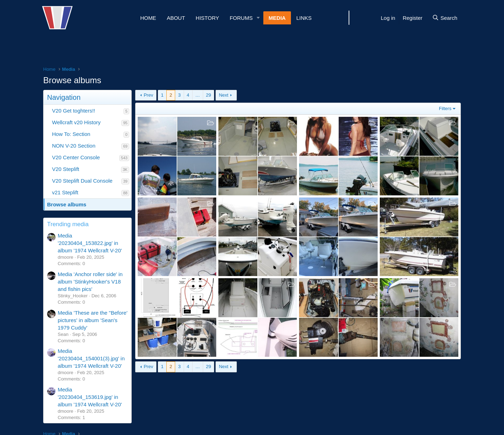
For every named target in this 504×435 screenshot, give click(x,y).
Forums (241, 18)
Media (277, 18)
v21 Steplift (65, 192)
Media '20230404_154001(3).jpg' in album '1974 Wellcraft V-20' (91, 358)
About (176, 18)
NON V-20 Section (74, 146)
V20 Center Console (76, 157)
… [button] (198, 95)
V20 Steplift (66, 169)
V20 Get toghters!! (74, 111)
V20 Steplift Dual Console (82, 181)
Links (304, 18)
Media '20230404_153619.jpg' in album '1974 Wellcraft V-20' (90, 397)
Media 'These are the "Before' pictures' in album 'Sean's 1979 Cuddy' (93, 320)
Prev (148, 95)
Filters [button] (445, 108)
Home (148, 18)
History (207, 18)
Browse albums (67, 204)
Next (224, 95)
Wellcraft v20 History (76, 122)
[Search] (445, 18)
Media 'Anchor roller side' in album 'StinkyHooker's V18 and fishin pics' (90, 282)
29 (208, 95)
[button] (258, 18)
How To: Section (71, 134)
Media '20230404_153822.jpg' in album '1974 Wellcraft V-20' (90, 243)
